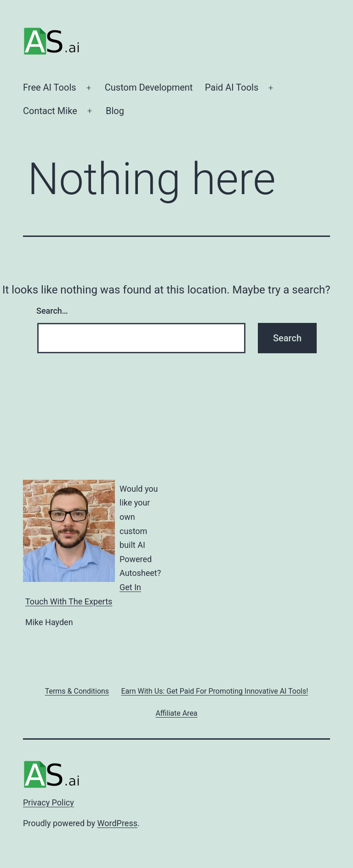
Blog (115, 111)
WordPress (117, 823)
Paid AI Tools (232, 87)
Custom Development (149, 87)
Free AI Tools (50, 87)
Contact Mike (50, 111)
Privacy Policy (48, 802)
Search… (52, 311)
